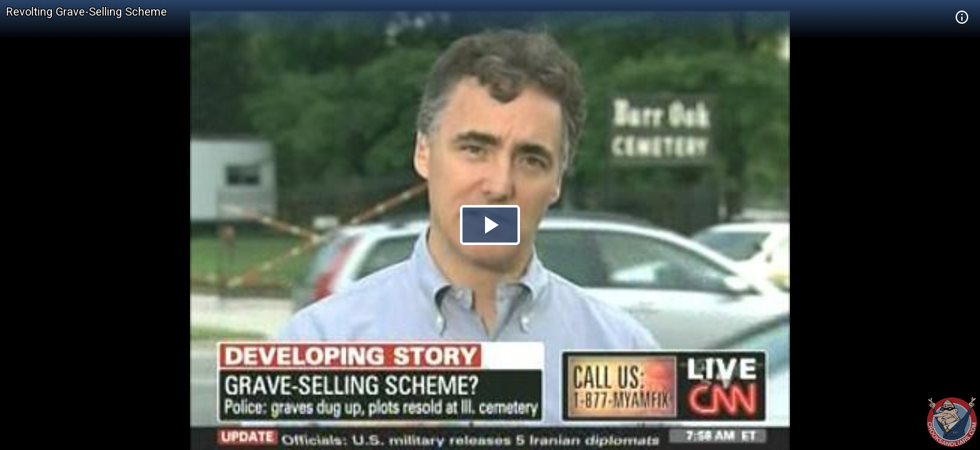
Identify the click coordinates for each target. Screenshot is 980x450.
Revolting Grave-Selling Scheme (87, 12)
